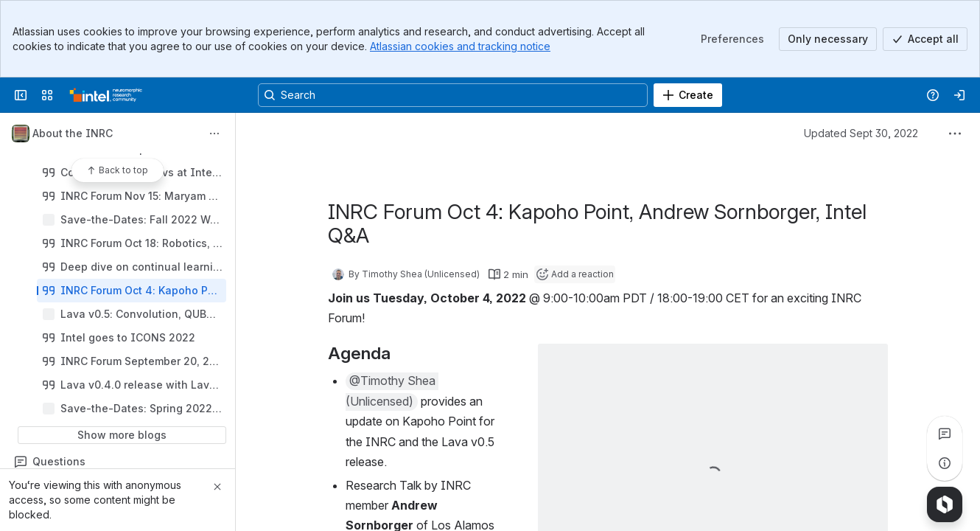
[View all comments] (945, 434)
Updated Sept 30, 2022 (861, 133)
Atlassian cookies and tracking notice (460, 46)
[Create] (688, 95)
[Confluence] (106, 95)
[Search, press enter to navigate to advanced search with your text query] (453, 95)
